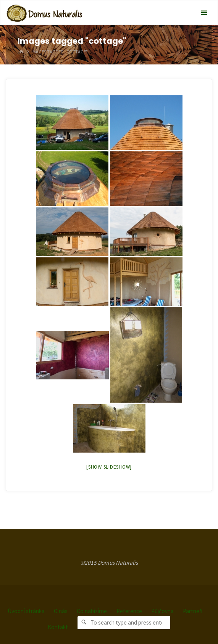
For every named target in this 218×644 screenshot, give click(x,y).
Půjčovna (162, 611)
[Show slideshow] (109, 467)
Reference (129, 611)
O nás (61, 611)
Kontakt (58, 627)
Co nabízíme (92, 611)
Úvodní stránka (26, 611)
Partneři (193, 611)
